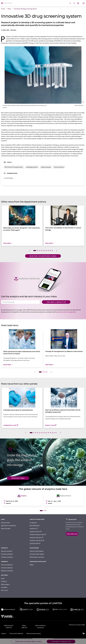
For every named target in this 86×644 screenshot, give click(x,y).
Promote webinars (7, 568)
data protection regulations (67, 312)
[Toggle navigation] (84, 3)
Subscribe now (72, 534)
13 (54, 433)
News (3, 578)
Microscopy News (18, 478)
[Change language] (78, 3)
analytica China (36, 532)
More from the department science (43, 256)
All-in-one (4, 590)
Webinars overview (7, 571)
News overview (6, 528)
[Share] (74, 3)
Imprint (4, 633)
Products (4, 581)
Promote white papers (37, 554)
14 (56, 433)
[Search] (70, 3)
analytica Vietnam (36, 537)
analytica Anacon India (38, 534)
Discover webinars (7, 565)
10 (52, 251)
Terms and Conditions (16, 633)
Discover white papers (37, 551)
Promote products (7, 554)
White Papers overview (37, 557)
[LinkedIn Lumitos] (84, 633)
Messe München (35, 526)
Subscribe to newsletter (56, 302)
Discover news (6, 523)
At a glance (33, 523)
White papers (5, 584)
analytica (34, 528)
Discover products (7, 551)
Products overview (7, 557)
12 (52, 433)
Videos (32, 565)
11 (50, 433)
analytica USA (35, 543)
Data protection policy (34, 633)
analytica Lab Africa (37, 540)
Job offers (4, 587)
